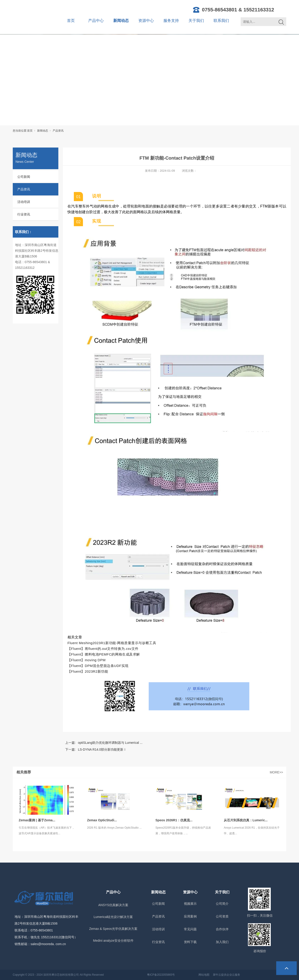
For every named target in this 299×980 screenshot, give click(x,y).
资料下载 (190, 942)
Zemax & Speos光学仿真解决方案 (113, 929)
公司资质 (222, 916)
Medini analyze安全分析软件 (113, 941)
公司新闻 (24, 177)
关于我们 (196, 21)
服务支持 (171, 21)
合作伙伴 (222, 929)
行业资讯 (24, 214)
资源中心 (146, 21)
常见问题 (190, 929)
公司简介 (222, 904)
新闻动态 (121, 21)
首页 (71, 21)
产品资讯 (58, 131)
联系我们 (221, 21)
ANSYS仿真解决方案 (113, 905)
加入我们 (222, 942)
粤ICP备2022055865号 (161, 975)
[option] (177, 187)
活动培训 (24, 202)
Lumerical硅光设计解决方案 (113, 917)
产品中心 (96, 21)
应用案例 (190, 916)
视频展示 (190, 904)
